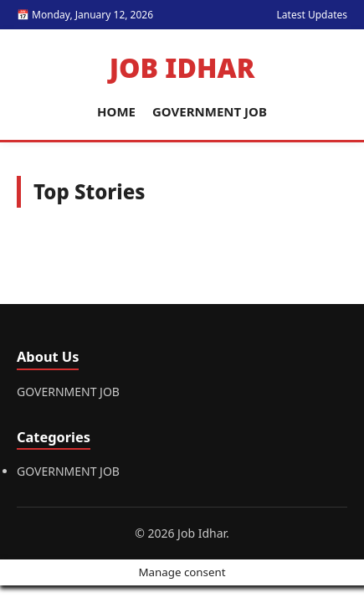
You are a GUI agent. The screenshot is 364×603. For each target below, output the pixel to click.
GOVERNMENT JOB (210, 111)
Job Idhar (182, 67)
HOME (116, 111)
